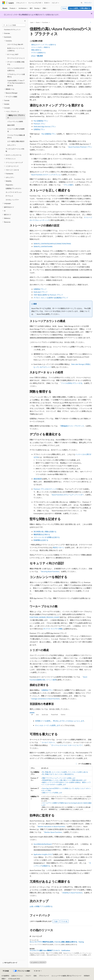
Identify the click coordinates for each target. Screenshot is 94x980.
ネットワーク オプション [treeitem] (14, 192)
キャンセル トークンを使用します (48, 725)
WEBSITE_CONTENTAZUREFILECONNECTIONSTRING (52, 244)
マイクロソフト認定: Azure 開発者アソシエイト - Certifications (50, 950)
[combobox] (14, 25)
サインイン (88, 3)
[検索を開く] (82, 3)
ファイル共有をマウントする (72, 383)
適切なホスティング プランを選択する (44, 45)
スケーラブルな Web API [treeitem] (15, 44)
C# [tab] (32, 715)
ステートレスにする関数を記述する (47, 537)
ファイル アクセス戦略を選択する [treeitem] (16, 136)
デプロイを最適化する (38, 53)
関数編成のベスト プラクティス (72, 426)
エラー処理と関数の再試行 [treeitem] (16, 141)
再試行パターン (59, 547)
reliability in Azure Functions (72, 893)
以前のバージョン (17, 976)
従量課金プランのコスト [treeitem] (14, 188)
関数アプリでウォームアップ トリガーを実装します (59, 778)
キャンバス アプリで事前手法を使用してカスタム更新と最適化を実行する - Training (57, 942)
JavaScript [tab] (45, 715)
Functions (45, 22)
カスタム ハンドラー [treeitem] (12, 200)
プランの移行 (69, 185)
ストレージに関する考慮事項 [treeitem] (16, 130)
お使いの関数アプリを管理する (41, 906)
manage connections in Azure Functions (45, 699)
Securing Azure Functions (50, 571)
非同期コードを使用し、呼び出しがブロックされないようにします (60, 721)
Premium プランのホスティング (45, 489)
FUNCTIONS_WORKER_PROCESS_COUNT (45, 617)
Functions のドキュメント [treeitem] (12, 30)
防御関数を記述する (41, 540)
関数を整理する (36, 50)
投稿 (35, 976)
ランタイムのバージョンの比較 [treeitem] (15, 150)
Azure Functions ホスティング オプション (46, 175)
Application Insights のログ (43, 854)
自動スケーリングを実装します (52, 793)
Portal (64, 8)
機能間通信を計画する (42, 534)
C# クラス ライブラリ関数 (53, 629)
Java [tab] (37, 715)
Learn (32, 22)
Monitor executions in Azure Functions (51, 826)
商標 (3, 979)
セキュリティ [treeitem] (12, 145)
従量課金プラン (39, 129)
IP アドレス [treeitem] (9, 196)
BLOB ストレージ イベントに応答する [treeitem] (16, 49)
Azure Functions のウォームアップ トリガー (68, 495)
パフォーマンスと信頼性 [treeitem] (15, 121)
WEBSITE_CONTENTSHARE (43, 246)
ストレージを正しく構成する (41, 47)
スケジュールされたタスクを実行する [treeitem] (16, 69)
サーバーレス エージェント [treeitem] (16, 58)
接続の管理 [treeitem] (11, 125)
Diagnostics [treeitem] (9, 185)
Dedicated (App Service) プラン (45, 126)
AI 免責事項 (5, 976)
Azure (38, 22)
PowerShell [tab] (54, 715)
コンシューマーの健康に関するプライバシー (66, 976)
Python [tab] (63, 715)
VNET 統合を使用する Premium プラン (48, 295)
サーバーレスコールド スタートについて (66, 745)
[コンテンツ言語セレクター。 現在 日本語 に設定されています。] (6, 971)
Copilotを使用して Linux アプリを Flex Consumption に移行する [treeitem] (16, 83)
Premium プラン (39, 124)
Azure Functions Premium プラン (80, 147)
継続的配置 (38, 479)
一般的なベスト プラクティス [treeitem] (16, 117)
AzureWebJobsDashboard (43, 844)
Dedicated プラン (40, 292)
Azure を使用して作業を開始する (80, 8)
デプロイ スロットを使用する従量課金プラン (50, 298)
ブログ (28, 976)
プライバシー (43, 976)
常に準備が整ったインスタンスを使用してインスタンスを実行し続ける (65, 772)
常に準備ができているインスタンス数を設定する (58, 774)
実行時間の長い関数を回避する (45, 532)
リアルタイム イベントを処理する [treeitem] (16, 76)
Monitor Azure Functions (53, 832)
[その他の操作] (91, 23)
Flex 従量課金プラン (41, 121)
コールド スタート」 (49, 742)
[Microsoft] (4, 3)
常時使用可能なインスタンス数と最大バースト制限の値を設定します (64, 780)
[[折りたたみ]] (25, 21)
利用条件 (87, 976)
